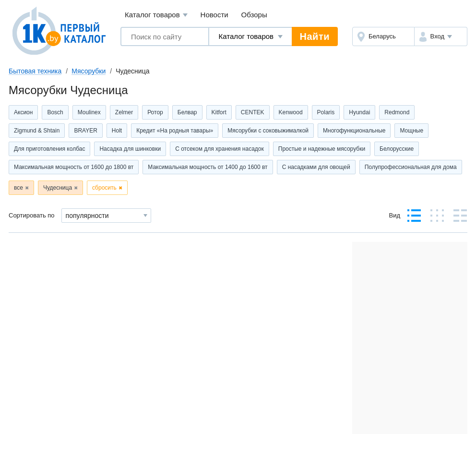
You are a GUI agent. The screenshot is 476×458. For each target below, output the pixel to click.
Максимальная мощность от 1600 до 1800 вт (74, 167)
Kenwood (291, 112)
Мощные (411, 131)
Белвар (187, 112)
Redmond (397, 112)
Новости (214, 15)
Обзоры (254, 15)
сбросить (104, 188)
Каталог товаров (156, 15)
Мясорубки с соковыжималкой (268, 131)
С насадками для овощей (316, 167)
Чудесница (58, 188)
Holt (117, 131)
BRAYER (85, 131)
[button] (441, 36)
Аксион (23, 112)
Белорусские (397, 149)
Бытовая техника (35, 71)
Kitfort (219, 112)
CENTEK (253, 112)
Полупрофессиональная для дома (411, 167)
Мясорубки (89, 71)
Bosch (55, 112)
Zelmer (124, 112)
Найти (315, 36)
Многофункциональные (354, 131)
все (18, 188)
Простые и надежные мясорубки (322, 149)
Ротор (155, 112)
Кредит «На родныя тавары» (175, 131)
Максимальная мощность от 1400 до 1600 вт (208, 167)
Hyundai (359, 112)
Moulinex (89, 112)
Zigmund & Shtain (37, 131)
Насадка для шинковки (130, 149)
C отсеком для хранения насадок (220, 149)
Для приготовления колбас (49, 149)
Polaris (326, 112)
